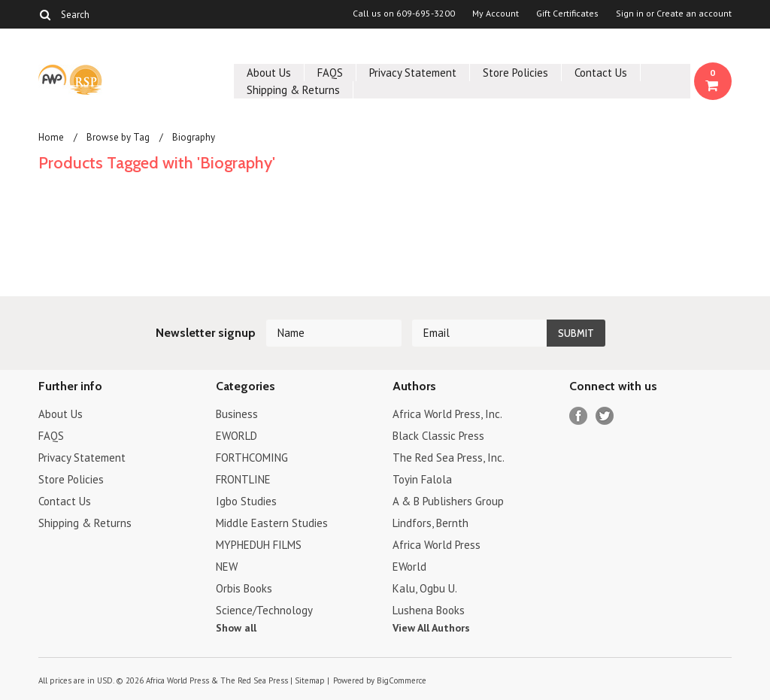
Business (237, 414)
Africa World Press (437, 545)
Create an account (694, 14)
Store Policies (515, 73)
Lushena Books (429, 610)
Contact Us (601, 73)
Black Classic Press (438, 436)
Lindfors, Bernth (430, 523)
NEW (227, 567)
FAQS (330, 73)
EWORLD (236, 436)
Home (51, 137)
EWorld (409, 567)
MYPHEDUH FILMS (259, 545)
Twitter (605, 416)
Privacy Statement (413, 73)
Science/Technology (264, 610)
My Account (496, 14)
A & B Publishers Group (448, 501)
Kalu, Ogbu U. (425, 588)
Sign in (630, 14)
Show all (236, 628)
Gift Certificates (567, 14)
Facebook (579, 416)
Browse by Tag (118, 137)
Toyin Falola (422, 479)
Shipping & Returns (293, 90)
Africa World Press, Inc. (447, 414)
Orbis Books (244, 588)
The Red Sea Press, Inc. (449, 458)
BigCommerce (402, 680)
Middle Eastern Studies (272, 523)
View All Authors (431, 628)
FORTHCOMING (252, 458)
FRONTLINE (243, 479)
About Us (269, 73)
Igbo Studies (246, 501)
